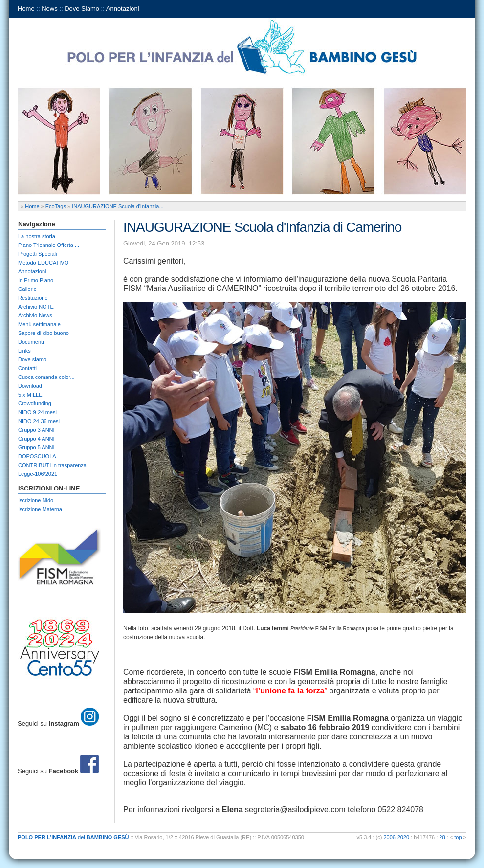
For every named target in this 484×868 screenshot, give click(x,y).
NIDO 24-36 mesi (39, 421)
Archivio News (35, 315)
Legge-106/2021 (38, 474)
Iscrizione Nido (36, 500)
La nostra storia (37, 236)
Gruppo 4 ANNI (36, 439)
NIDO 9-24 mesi (37, 412)
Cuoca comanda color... (46, 377)
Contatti (27, 368)
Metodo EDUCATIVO (43, 263)
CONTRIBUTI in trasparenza (52, 465)
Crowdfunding (35, 403)
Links (24, 351)
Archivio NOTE (36, 307)
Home (26, 9)
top (458, 837)
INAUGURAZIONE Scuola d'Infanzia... (118, 206)
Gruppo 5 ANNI (36, 447)
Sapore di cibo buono (44, 333)
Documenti (31, 342)
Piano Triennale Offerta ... (49, 245)
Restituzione (33, 298)
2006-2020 (397, 837)
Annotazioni (123, 9)
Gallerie (27, 289)
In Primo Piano (36, 280)
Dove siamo (32, 359)
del (73, 837)
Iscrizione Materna (40, 509)
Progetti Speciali (38, 254)
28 (442, 837)
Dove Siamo (82, 9)
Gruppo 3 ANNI (36, 430)
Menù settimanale (39, 324)
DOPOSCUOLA (37, 456)
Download (30, 386)
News (50, 9)
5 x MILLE (30, 395)
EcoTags (56, 206)
